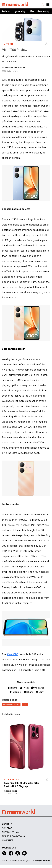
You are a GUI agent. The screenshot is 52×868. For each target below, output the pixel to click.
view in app (43, 11)
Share (12, 688)
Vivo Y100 (13, 654)
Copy (39, 692)
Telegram (15, 692)
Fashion (6, 11)
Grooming (20, 11)
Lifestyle (34, 11)
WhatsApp (38, 688)
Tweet (24, 688)
